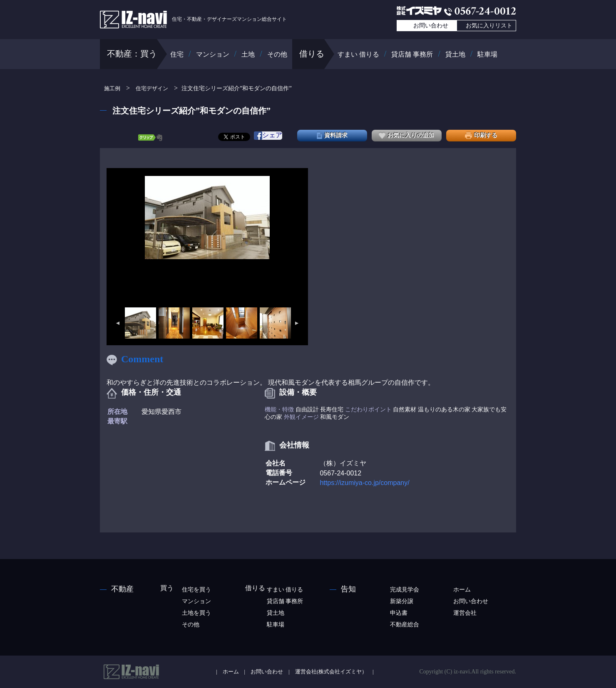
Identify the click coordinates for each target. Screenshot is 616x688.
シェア (268, 136)
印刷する (481, 135)
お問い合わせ (431, 26)
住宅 (177, 54)
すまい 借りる (358, 54)
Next (297, 323)
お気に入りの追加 (406, 135)
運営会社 (465, 613)
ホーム (462, 590)
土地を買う (196, 613)
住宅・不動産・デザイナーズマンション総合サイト (193, 19)
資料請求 (332, 135)
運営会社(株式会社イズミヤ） (331, 672)
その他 (277, 54)
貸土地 (455, 54)
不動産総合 (405, 625)
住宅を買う (196, 590)
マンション (213, 54)
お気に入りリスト (489, 26)
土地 (248, 54)
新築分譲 (402, 601)
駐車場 (487, 54)
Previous (117, 323)
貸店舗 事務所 (412, 54)
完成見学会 (405, 590)
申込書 (399, 613)
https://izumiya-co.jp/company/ (364, 483)
